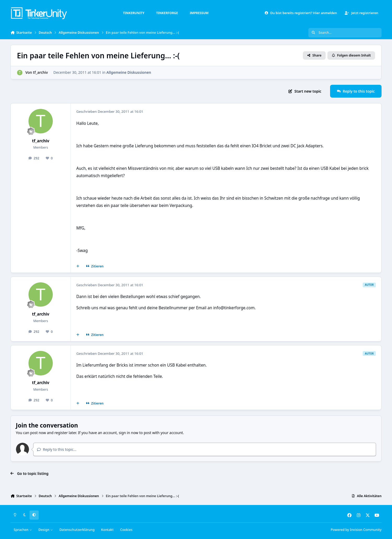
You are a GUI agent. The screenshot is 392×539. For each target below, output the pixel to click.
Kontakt (107, 530)
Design (46, 530)
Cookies (126, 530)
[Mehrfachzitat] (78, 266)
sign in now (128, 433)
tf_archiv (40, 72)
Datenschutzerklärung (77, 530)
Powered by (356, 530)
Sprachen (23, 530)
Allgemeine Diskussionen (129, 72)
